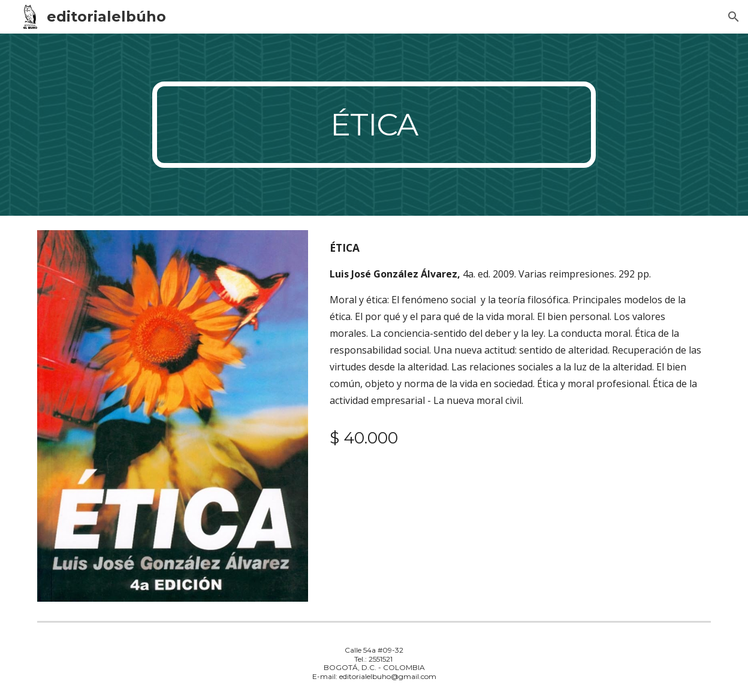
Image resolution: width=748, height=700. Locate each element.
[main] (374, 125)
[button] (734, 17)
